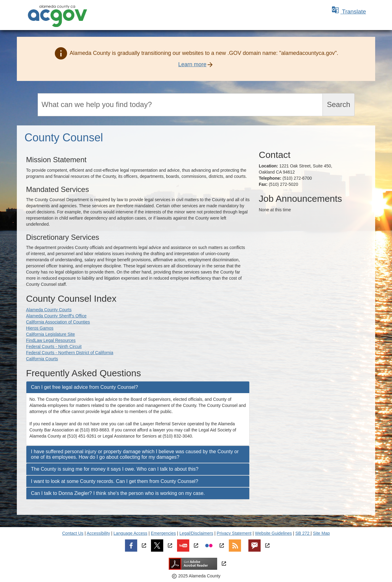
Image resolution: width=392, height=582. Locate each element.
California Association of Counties (58, 322)
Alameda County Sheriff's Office (56, 316)
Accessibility (98, 533)
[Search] (180, 105)
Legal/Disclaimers (196, 533)
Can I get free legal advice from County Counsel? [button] (85, 387)
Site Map (321, 533)
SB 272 (303, 533)
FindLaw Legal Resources (51, 340)
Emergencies (164, 533)
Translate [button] (349, 11)
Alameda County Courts (49, 310)
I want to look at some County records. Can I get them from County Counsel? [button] (115, 481)
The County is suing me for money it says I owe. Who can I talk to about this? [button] (115, 469)
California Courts (42, 359)
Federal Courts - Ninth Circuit (54, 347)
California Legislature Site (51, 334)
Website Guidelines (273, 533)
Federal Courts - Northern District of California (70, 353)
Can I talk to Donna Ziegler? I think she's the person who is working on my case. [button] (118, 493)
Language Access (131, 533)
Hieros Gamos (40, 328)
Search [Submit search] (338, 104)
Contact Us (73, 533)
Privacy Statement (234, 533)
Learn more (192, 64)
